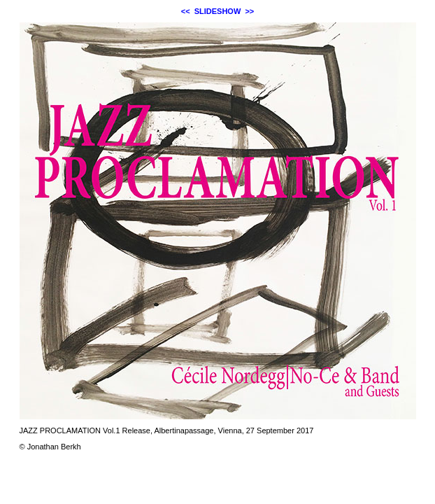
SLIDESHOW (218, 11)
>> (249, 11)
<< (186, 11)
